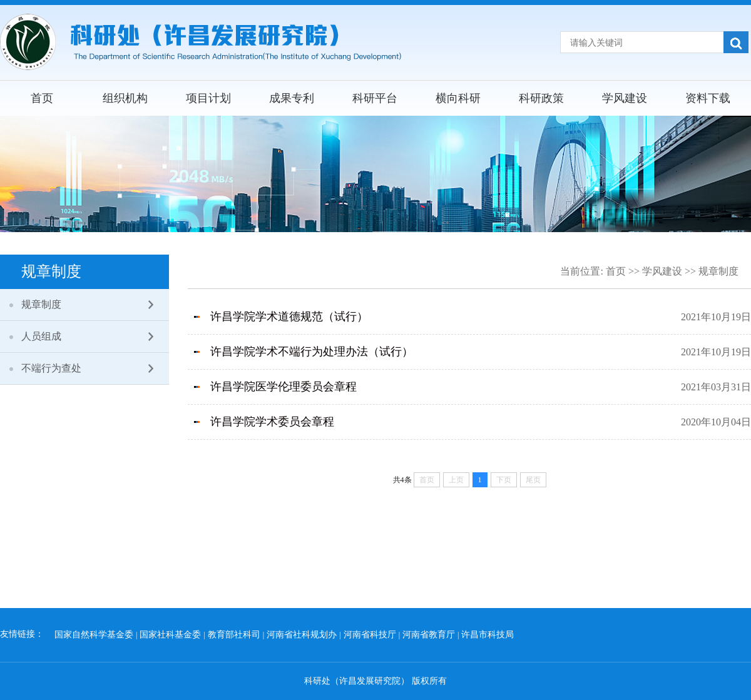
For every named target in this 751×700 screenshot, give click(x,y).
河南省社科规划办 (302, 635)
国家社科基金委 (170, 635)
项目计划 (208, 98)
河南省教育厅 (429, 635)
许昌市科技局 (488, 635)
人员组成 (41, 336)
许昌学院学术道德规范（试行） (289, 317)
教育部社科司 (234, 635)
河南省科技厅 (370, 635)
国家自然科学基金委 (94, 635)
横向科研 (458, 98)
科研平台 (375, 98)
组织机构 (125, 98)
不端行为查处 (51, 368)
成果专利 (292, 98)
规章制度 (41, 304)
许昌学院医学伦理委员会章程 (284, 387)
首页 (42, 98)
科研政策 (541, 98)
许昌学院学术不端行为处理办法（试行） (312, 352)
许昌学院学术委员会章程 (272, 422)
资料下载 (708, 98)
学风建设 (625, 98)
